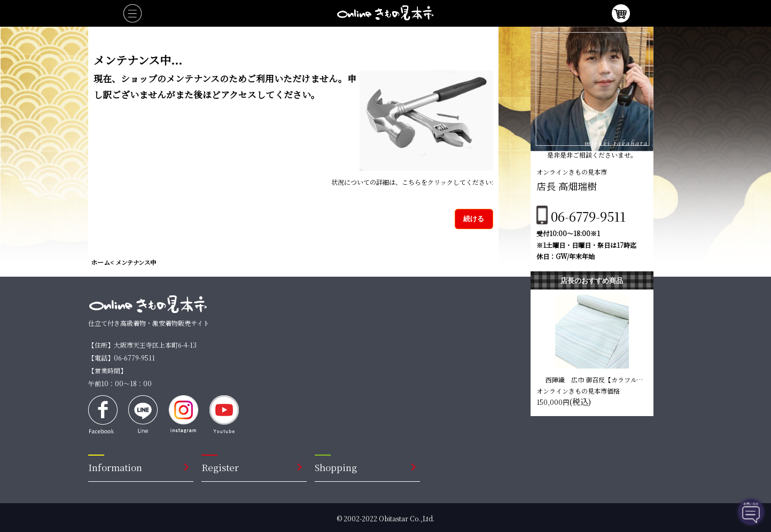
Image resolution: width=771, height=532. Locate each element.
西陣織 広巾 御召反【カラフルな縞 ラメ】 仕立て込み (594, 379)
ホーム (100, 262)
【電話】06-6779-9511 (122, 358)
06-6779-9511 (588, 216)
